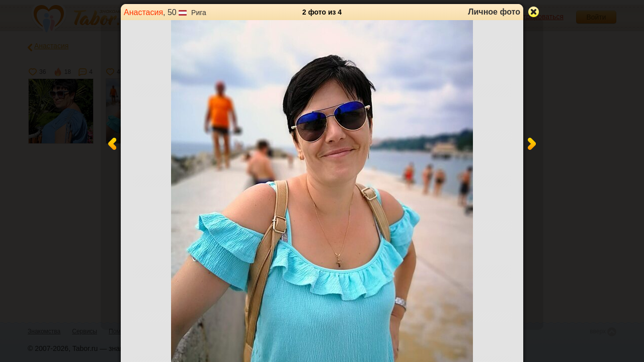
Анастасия (143, 12)
